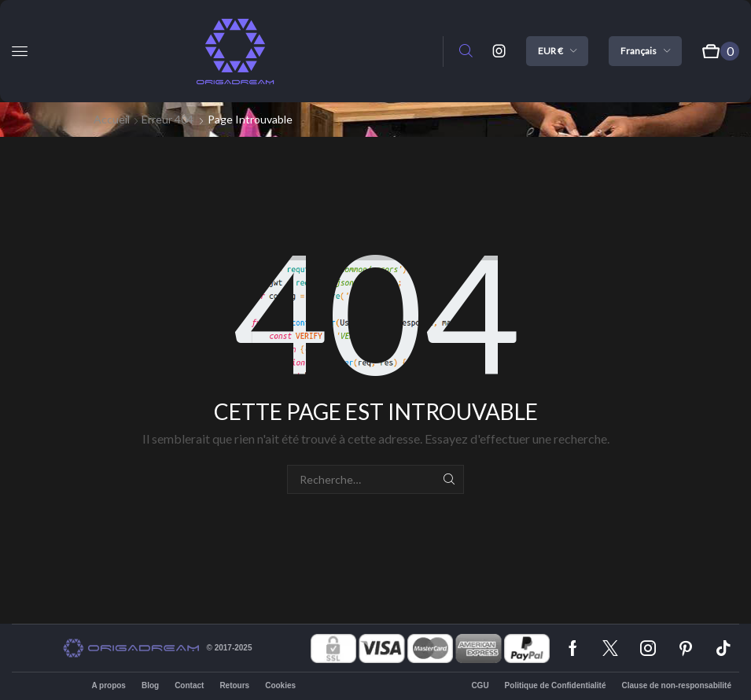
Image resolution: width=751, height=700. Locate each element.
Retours (234, 685)
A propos (109, 685)
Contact (189, 685)
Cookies (280, 685)
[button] (20, 51)
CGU (480, 685)
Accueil (112, 119)
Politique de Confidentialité (556, 685)
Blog (150, 685)
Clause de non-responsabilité (677, 685)
